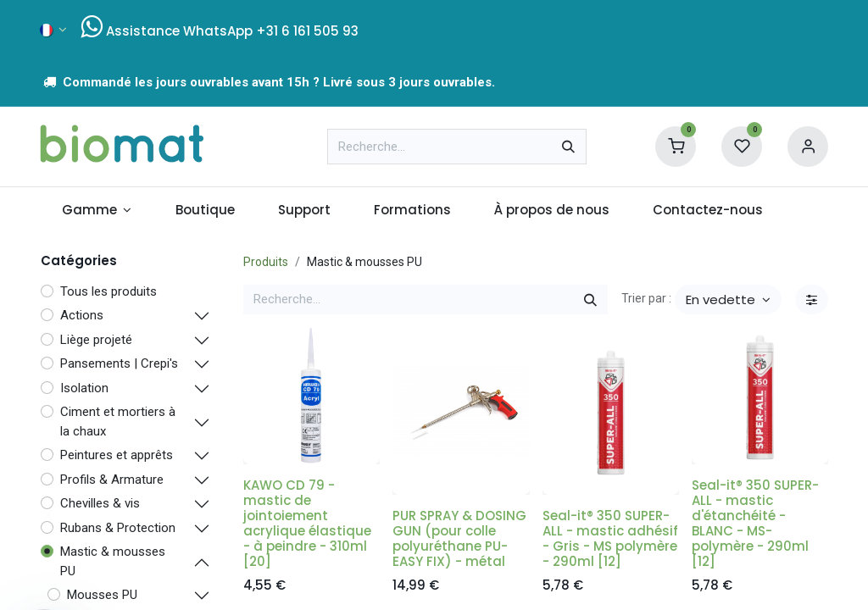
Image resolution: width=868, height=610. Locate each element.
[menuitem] (97, 211)
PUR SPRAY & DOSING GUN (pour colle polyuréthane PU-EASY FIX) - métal (459, 538)
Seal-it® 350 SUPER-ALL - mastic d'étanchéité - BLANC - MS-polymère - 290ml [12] (755, 523)
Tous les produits (108, 291)
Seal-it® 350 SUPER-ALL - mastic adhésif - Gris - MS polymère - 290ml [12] (610, 538)
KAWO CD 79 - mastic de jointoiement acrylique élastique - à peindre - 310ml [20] (307, 523)
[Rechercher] (568, 147)
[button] (728, 299)
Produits (266, 262)
